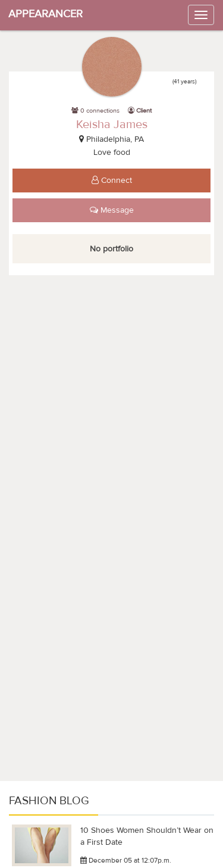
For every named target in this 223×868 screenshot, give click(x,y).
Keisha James (112, 124)
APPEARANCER (45, 14)
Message (112, 210)
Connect (112, 181)
